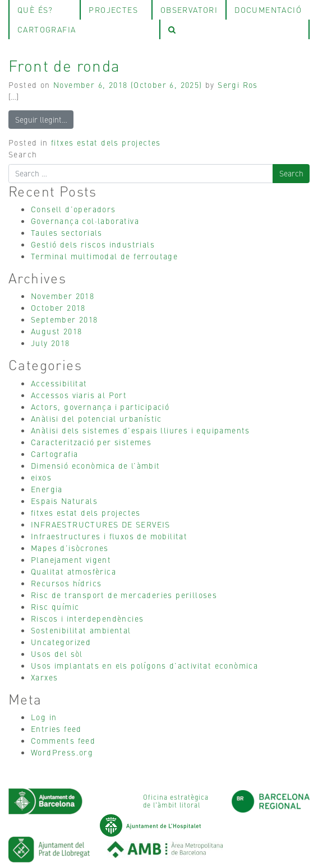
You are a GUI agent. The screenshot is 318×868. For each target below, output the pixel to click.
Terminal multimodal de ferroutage (104, 256)
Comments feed (63, 740)
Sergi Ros (238, 85)
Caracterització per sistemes (91, 442)
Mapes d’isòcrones (70, 548)
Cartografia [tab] (47, 29)
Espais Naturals (64, 501)
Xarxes (44, 677)
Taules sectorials (67, 232)
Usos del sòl (57, 654)
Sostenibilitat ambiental (81, 630)
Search (23, 154)
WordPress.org (62, 752)
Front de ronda (64, 65)
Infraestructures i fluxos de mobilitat (109, 536)
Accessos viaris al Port (79, 395)
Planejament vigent (71, 559)
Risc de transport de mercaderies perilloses (124, 595)
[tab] (235, 29)
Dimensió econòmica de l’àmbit (96, 465)
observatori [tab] (189, 10)
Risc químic (55, 606)
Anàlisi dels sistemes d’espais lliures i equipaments (140, 430)
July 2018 (50, 343)
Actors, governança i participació (100, 407)
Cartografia (54, 454)
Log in (44, 717)
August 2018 (56, 331)
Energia (47, 489)
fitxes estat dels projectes (106, 142)
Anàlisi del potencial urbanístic (96, 418)
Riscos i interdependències (87, 618)
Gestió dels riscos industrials (93, 244)
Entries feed (56, 729)
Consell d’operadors (73, 209)
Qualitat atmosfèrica (73, 571)
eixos (41, 477)
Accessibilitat (59, 383)
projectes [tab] (113, 10)
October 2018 (58, 307)
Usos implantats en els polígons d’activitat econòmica (144, 665)
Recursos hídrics (66, 583)
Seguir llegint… (41, 119)
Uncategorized (61, 642)
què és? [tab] (35, 10)
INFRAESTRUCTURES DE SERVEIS (101, 524)
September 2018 (64, 319)
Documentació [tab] (268, 10)
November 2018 (63, 296)
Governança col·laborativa (85, 221)
